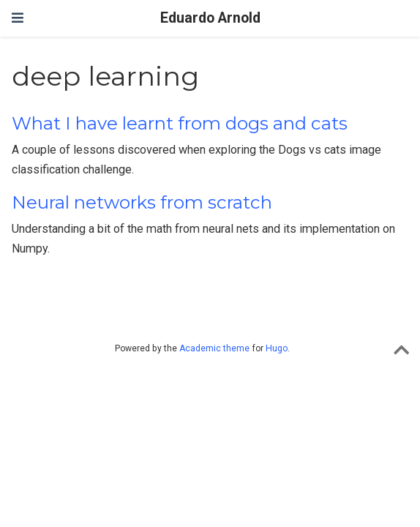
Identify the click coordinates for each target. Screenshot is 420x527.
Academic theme (214, 348)
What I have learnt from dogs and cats (180, 123)
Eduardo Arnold (210, 18)
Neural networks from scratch (142, 202)
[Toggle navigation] (18, 18)
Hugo (277, 348)
